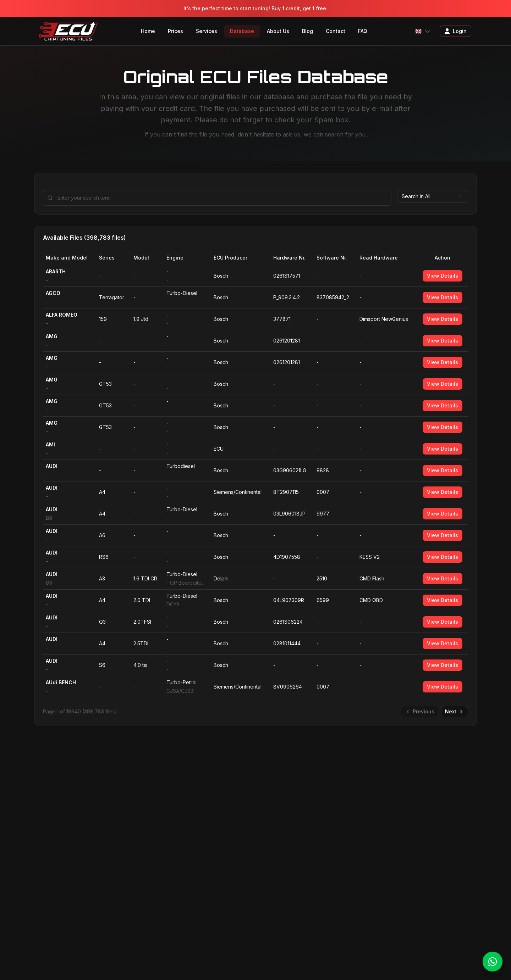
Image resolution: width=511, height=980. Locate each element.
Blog (307, 31)
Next (455, 711)
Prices (175, 31)
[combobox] (433, 196)
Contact (336, 31)
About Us (278, 31)
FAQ (363, 31)
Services (207, 31)
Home (148, 31)
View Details (443, 276)
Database (242, 31)
